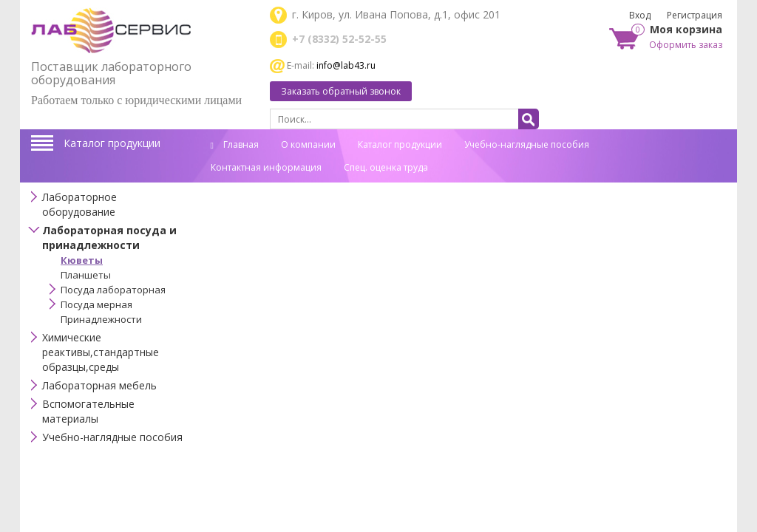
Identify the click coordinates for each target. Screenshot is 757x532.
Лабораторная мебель (99, 385)
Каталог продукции (112, 143)
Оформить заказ (686, 45)
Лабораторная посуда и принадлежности (109, 238)
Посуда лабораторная (113, 290)
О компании (308, 144)
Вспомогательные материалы (88, 411)
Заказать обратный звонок (341, 91)
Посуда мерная (96, 304)
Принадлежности (101, 319)
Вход (640, 15)
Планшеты (86, 275)
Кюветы (82, 260)
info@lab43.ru (346, 65)
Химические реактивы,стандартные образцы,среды (101, 352)
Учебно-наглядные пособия (527, 144)
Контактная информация (266, 167)
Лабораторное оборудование (79, 204)
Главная (235, 144)
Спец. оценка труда (386, 167)
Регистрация (695, 15)
